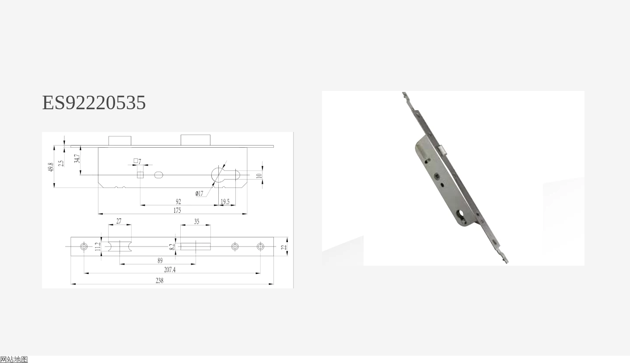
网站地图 (14, 359)
